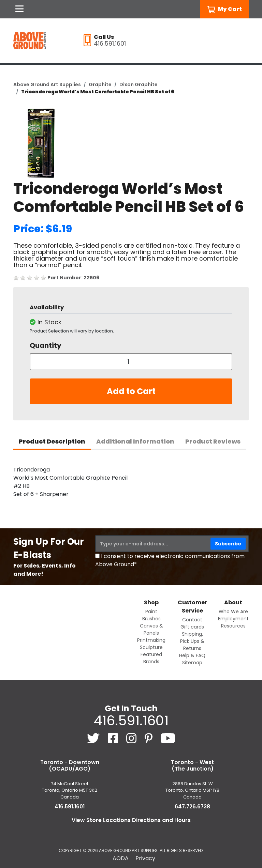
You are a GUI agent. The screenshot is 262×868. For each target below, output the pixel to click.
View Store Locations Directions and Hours (131, 820)
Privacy (145, 858)
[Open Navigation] (19, 9)
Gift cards (192, 627)
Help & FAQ (192, 655)
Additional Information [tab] (135, 441)
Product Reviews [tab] (213, 441)
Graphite (100, 84)
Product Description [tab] (52, 441)
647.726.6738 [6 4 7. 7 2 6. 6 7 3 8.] (192, 807)
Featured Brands (151, 658)
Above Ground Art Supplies (47, 84)
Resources (233, 626)
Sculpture (151, 647)
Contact (192, 620)
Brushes (151, 619)
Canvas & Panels (151, 629)
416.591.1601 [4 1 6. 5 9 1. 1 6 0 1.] (131, 720)
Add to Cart (131, 391)
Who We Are (233, 611)
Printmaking (151, 640)
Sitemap (192, 663)
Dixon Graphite (139, 84)
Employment (233, 619)
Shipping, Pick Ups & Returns (192, 641)
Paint (151, 611)
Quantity (46, 345)
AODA (121, 858)
